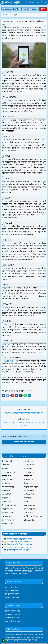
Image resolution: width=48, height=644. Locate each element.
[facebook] (26, 2)
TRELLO (5, 201)
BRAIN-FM (6, 182)
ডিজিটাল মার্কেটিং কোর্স (12, 611)
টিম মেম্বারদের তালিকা (12, 594)
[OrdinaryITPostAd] (24, 9)
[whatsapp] (30, 2)
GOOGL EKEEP (7, 120)
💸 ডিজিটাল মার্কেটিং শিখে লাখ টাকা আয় (18, 545)
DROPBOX (5, 243)
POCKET (5, 159)
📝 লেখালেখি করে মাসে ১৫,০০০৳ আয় (17, 547)
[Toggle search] (42, 2)
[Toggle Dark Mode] (38, 2)
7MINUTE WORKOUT (10, 361)
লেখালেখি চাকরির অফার (13, 618)
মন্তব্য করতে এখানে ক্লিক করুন (24, 442)
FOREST (5, 288)
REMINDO (5, 324)
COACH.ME (6, 226)
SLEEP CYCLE (7, 344)
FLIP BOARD (6, 268)
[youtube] (33, 2)
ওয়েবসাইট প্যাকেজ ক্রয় (13, 615)
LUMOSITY (6, 308)
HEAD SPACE (7, 140)
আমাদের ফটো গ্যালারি (12, 591)
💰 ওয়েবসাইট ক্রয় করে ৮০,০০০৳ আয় (18, 542)
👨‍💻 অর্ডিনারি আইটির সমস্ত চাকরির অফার (18, 539)
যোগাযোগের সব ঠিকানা (12, 598)
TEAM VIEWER (8, 101)
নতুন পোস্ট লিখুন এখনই (13, 621)
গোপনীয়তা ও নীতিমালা (12, 587)
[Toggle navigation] (45, 2)
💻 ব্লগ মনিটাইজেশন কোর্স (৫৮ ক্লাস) (17, 550)
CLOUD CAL (6, 75)
